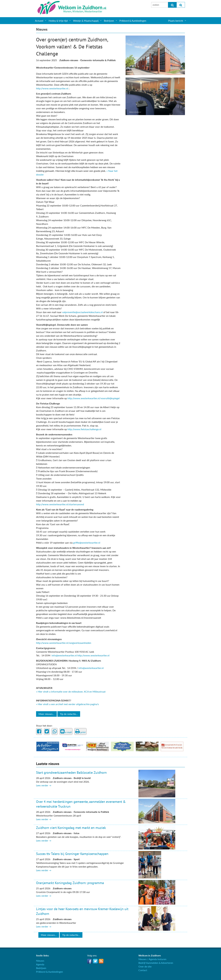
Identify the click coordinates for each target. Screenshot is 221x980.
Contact (143, 970)
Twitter (95, 961)
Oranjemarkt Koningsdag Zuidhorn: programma (70, 883)
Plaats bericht (176, 21)
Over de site (145, 966)
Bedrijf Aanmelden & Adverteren (156, 963)
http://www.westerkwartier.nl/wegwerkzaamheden (64, 643)
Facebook (89, 961)
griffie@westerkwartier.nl (87, 543)
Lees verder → (44, 785)
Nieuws (42, 29)
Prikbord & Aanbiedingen (133, 21)
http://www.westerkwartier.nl (52, 88)
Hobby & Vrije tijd (58, 21)
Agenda (40, 964)
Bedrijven (109, 21)
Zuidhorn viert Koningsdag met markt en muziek (71, 828)
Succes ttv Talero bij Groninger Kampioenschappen (72, 854)
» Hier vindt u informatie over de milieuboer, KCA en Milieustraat (71, 692)
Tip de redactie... (69, 714)
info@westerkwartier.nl (64, 655)
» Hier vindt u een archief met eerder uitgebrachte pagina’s (67, 704)
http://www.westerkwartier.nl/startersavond (60, 504)
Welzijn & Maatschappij (86, 21)
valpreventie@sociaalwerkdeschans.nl (82, 312)
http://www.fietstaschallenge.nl (84, 429)
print (80, 731)
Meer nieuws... (46, 714)
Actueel (39, 21)
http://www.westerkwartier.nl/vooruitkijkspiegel (94, 398)
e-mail (66, 731)
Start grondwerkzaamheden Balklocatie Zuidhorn (71, 773)
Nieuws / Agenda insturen (152, 959)
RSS (101, 961)
